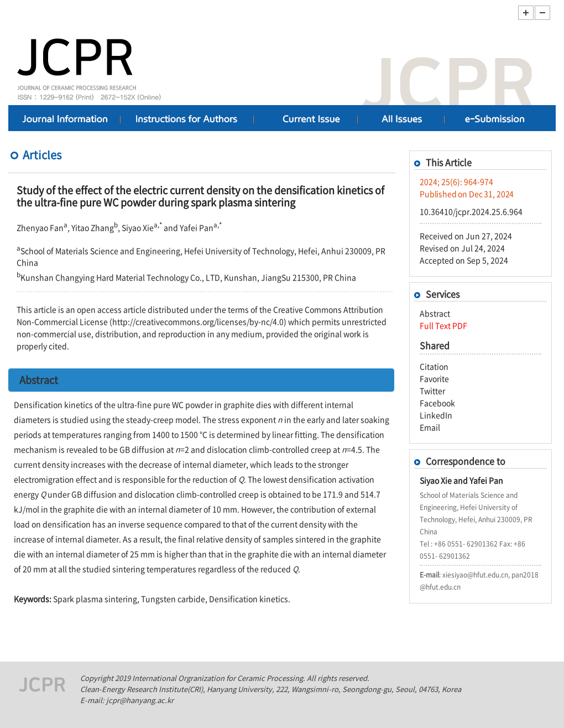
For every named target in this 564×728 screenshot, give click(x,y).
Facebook (437, 403)
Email (430, 427)
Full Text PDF (443, 325)
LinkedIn (436, 415)
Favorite (434, 378)
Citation (434, 366)
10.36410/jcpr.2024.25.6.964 (471, 211)
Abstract (435, 313)
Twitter (432, 391)
